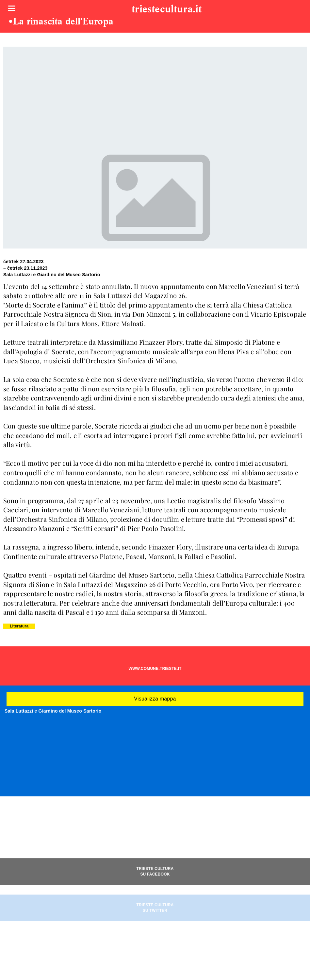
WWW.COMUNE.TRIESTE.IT (155, 669)
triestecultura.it (167, 9)
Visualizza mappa (155, 699)
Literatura (19, 626)
